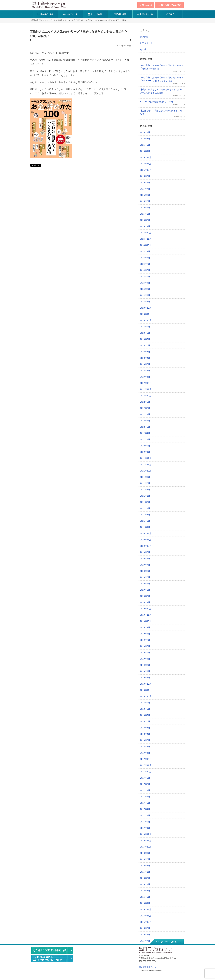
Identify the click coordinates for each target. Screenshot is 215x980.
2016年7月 (145, 866)
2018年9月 (145, 703)
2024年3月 (145, 289)
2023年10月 (146, 320)
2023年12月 (146, 308)
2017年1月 (145, 828)
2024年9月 (145, 251)
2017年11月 (146, 765)
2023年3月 (145, 364)
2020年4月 (145, 584)
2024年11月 (146, 239)
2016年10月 (146, 847)
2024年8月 (145, 258)
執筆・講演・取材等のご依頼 (52, 958)
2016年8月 (145, 859)
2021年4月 (145, 508)
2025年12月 (146, 157)
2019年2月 (145, 671)
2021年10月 (146, 471)
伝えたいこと (45, 14)
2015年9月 (145, 928)
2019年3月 (145, 665)
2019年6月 (145, 646)
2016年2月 (145, 897)
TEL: (169, 5)
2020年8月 (145, 558)
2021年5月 (145, 502)
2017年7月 (145, 790)
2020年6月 (145, 571)
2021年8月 (145, 483)
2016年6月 (145, 872)
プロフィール (70, 14)
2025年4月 (145, 208)
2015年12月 (146, 909)
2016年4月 (145, 884)
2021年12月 (146, 458)
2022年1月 (145, 452)
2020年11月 (146, 540)
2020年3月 (145, 590)
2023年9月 (145, 327)
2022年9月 (145, 402)
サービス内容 (95, 14)
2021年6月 (145, 496)
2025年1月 (145, 226)
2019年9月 (145, 627)
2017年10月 (146, 772)
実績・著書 (120, 14)
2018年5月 (145, 728)
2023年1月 (145, 377)
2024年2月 (145, 295)
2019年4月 (145, 659)
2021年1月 (145, 527)
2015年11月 (146, 916)
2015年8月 (145, 934)
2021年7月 (145, 490)
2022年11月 (146, 389)
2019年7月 (145, 640)
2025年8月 (145, 182)
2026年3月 (145, 139)
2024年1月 (145, 302)
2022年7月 (145, 414)
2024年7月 (145, 264)
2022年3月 (145, 439)
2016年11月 (146, 840)
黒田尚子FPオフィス (49, 5)
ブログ (170, 14)
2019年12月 (146, 609)
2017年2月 (145, 822)
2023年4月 (145, 358)
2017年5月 (145, 803)
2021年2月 (145, 521)
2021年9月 (145, 477)
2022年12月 (146, 383)
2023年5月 (145, 352)
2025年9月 (145, 176)
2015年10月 (146, 922)
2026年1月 (145, 151)
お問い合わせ (146, 5)
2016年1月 (145, 903)
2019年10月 (146, 621)
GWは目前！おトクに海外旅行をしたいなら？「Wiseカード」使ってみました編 (162, 79)
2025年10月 (146, 170)
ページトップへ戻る (166, 942)
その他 (143, 49)
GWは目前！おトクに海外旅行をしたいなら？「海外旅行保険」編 (162, 67)
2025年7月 (145, 189)
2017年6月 (145, 797)
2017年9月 (145, 778)
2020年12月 (146, 533)
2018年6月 (145, 721)
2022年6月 (145, 421)
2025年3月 (145, 214)
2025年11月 (146, 164)
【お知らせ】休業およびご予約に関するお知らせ (161, 112)
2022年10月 (146, 396)
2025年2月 (145, 220)
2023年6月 (145, 345)
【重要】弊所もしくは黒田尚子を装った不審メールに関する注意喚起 (161, 91)
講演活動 (144, 37)
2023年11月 (146, 314)
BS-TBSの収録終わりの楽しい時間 (156, 102)
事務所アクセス (145, 14)
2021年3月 (145, 515)
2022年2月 (145, 446)
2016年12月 (146, 834)
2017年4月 (145, 809)
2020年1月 (145, 602)
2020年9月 (145, 552)
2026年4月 (145, 132)
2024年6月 (145, 270)
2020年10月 (146, 546)
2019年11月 (146, 615)
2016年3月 (145, 891)
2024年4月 (145, 283)
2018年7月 (145, 715)
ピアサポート (146, 43)
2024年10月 (146, 245)
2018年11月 (146, 690)
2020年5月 (145, 577)
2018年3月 (145, 740)
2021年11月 (146, 464)
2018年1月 (145, 753)
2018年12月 (146, 684)
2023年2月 (145, 370)
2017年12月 (146, 759)
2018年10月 (146, 696)
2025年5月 (145, 201)
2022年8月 (145, 408)
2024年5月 (145, 276)
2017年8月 (145, 784)
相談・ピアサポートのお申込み (52, 950)
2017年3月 (145, 815)
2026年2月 (145, 145)
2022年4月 (145, 433)
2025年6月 (145, 195)
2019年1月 (145, 678)
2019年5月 (145, 652)
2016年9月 (145, 853)
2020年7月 (145, 565)
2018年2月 (145, 746)
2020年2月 (145, 596)
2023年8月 (145, 333)
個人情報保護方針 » (147, 967)
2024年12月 (146, 233)
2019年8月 (145, 634)
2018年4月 (145, 734)
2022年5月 (145, 427)
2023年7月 (145, 339)
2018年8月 (145, 709)
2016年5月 (145, 878)
